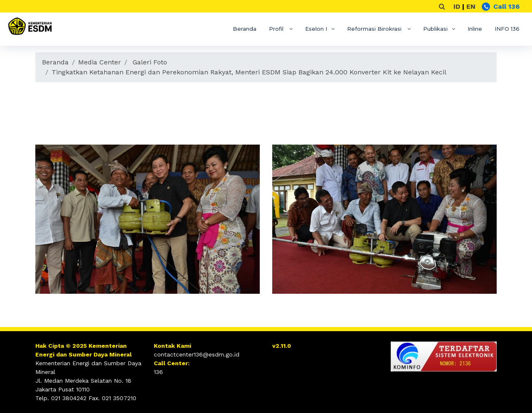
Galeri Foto (150, 62)
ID (457, 6)
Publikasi (435, 29)
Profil (277, 29)
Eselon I (316, 29)
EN (471, 6)
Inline (475, 29)
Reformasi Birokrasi (375, 29)
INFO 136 (507, 29)
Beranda (245, 29)
